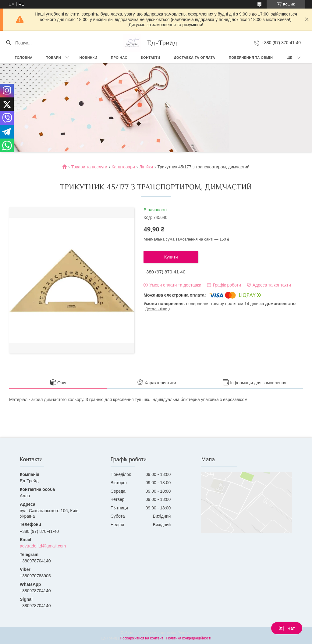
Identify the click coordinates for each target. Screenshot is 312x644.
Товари (54, 58)
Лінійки (146, 167)
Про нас (119, 58)
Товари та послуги (89, 167)
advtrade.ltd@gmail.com (43, 546)
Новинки (88, 58)
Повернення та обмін (251, 58)
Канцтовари (123, 167)
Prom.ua (184, 633)
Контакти (151, 58)
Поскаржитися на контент (141, 638)
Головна (24, 58)
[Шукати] (8, 43)
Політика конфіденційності (189, 638)
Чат (287, 628)
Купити (171, 257)
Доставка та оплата (195, 58)
